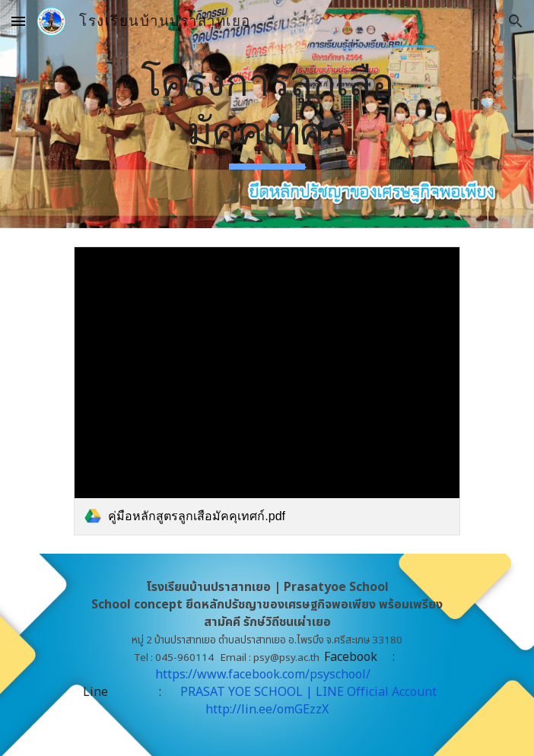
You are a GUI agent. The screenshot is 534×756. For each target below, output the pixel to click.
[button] (18, 21)
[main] (267, 114)
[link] (267, 391)
